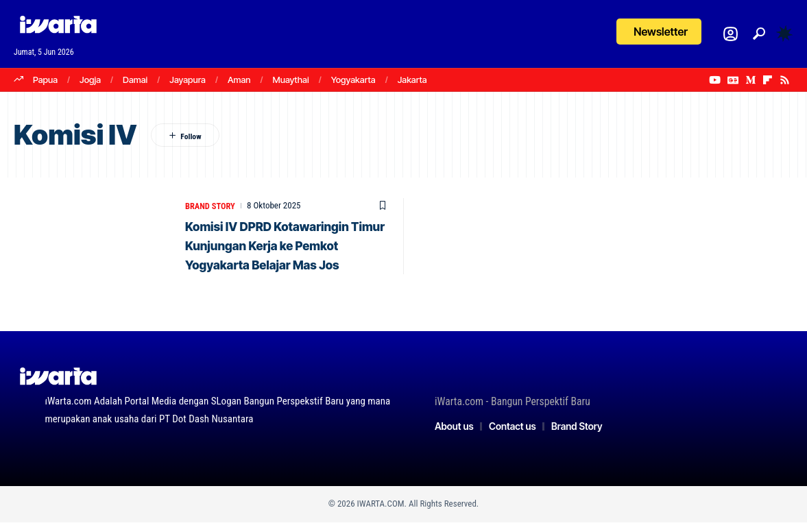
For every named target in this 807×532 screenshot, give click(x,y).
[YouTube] (715, 80)
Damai (135, 80)
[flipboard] (768, 80)
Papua (45, 80)
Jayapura (188, 80)
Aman (239, 80)
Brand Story (211, 205)
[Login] (731, 34)
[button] (759, 34)
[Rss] (785, 80)
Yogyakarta (353, 80)
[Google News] (733, 80)
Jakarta (412, 80)
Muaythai (291, 80)
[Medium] (750, 80)
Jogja (90, 80)
